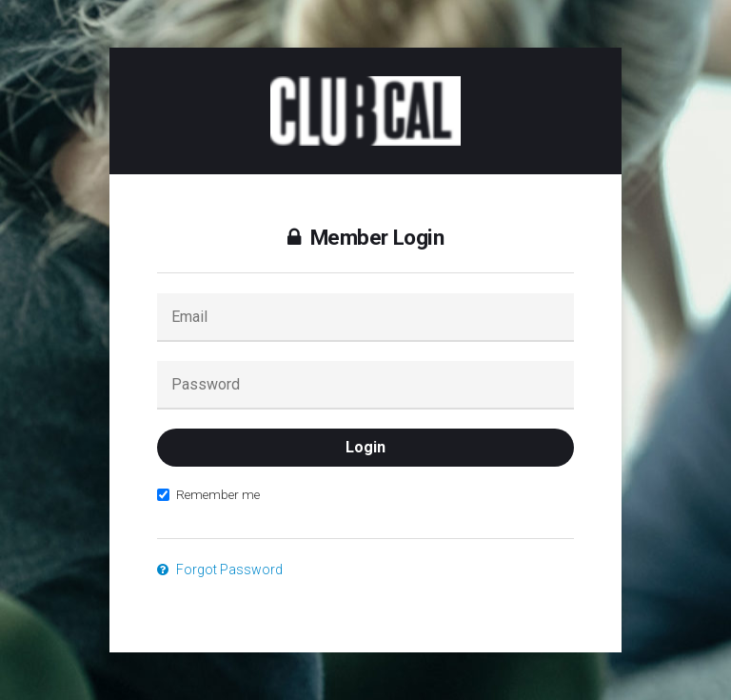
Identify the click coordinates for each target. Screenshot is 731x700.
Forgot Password (220, 570)
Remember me (208, 494)
